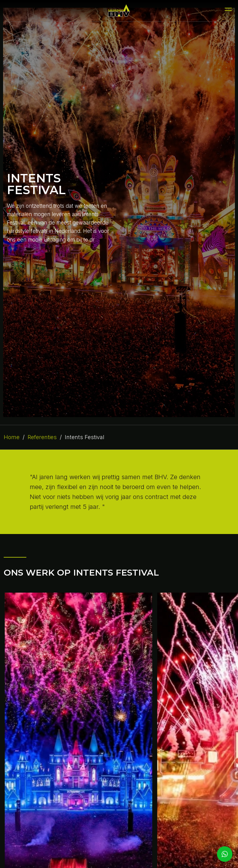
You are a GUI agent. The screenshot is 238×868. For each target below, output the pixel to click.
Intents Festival (85, 437)
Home (12, 437)
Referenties (42, 437)
